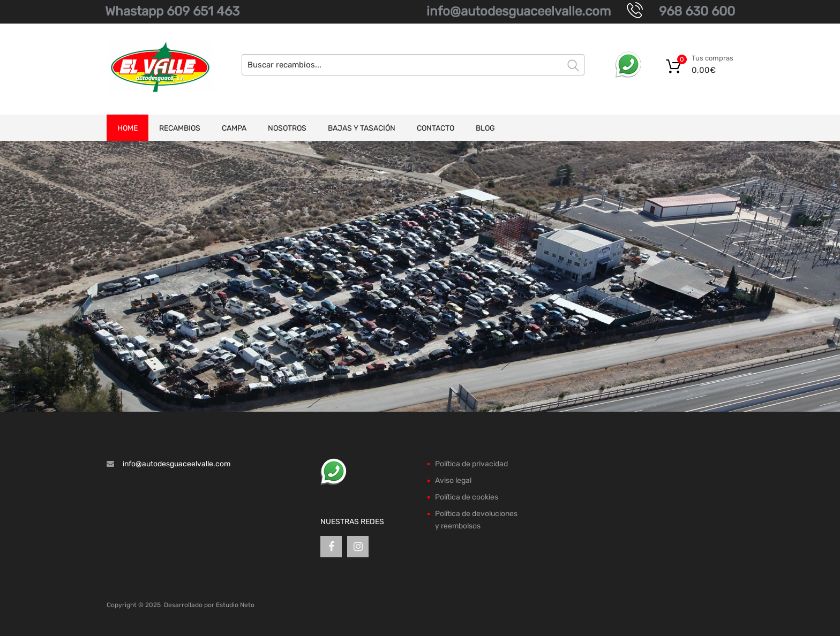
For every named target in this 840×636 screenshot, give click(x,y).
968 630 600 (697, 11)
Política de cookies (467, 497)
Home (127, 128)
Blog (485, 128)
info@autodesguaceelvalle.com (519, 11)
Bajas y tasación (362, 128)
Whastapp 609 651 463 (172, 11)
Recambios (180, 128)
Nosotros (287, 128)
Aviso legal (453, 480)
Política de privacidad (471, 464)
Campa (234, 128)
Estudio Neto (235, 605)
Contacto (436, 128)
